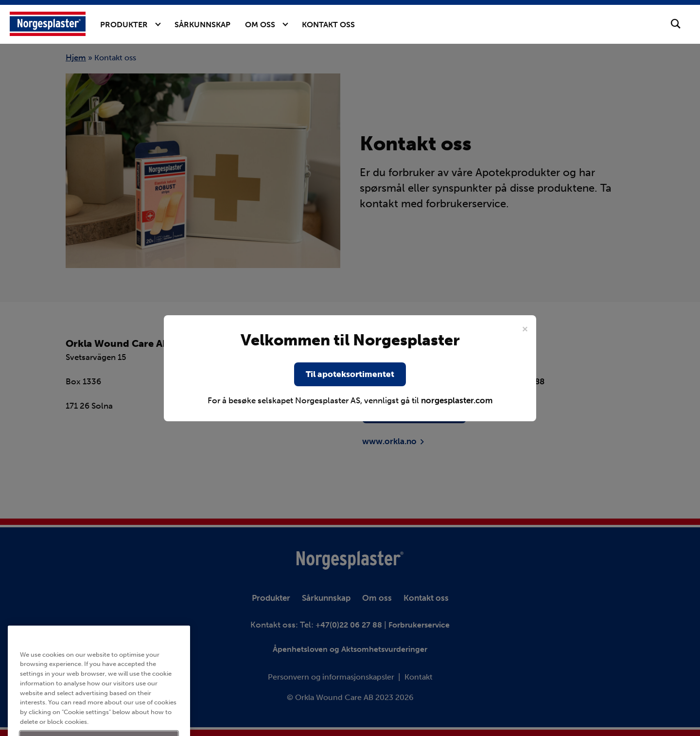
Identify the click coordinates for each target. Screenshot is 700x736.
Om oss (260, 25)
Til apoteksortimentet (350, 374)
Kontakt (419, 677)
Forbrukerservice (419, 625)
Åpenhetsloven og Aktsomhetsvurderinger (350, 649)
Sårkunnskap (202, 25)
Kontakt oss (328, 25)
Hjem (76, 57)
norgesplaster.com (457, 400)
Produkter (124, 25)
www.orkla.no (389, 441)
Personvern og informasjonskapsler (331, 677)
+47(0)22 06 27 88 (350, 625)
